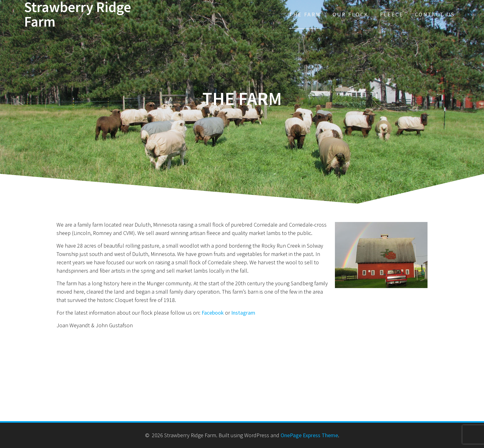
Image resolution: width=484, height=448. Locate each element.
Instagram (243, 313)
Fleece (392, 14)
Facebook (213, 313)
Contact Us (435, 14)
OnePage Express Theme (309, 435)
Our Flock (350, 14)
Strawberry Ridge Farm (78, 15)
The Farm (305, 14)
